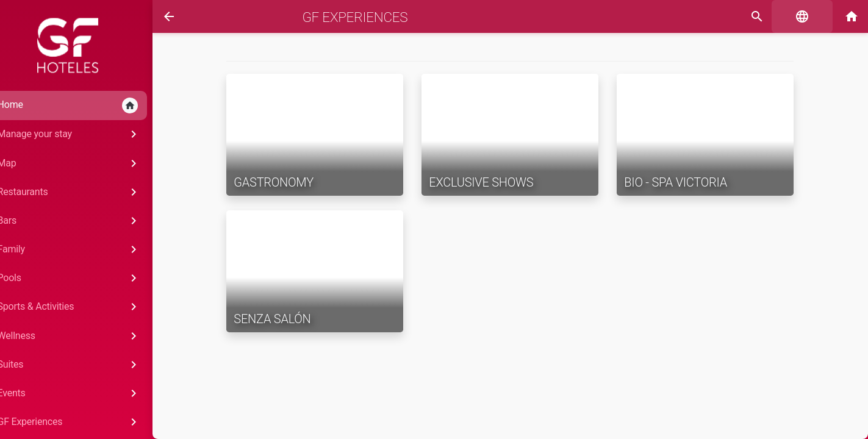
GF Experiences (347, 17)
